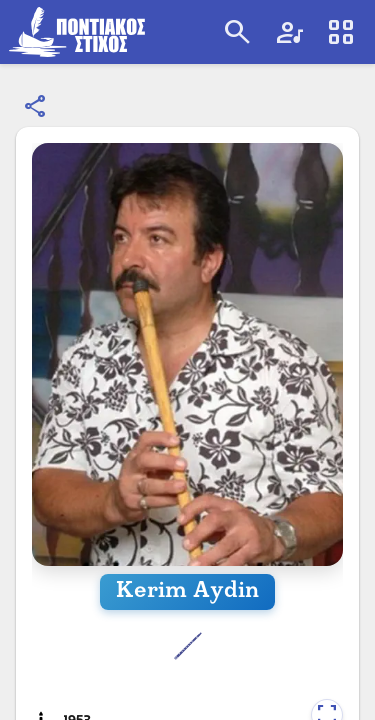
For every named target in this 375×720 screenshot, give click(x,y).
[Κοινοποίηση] (36, 107)
